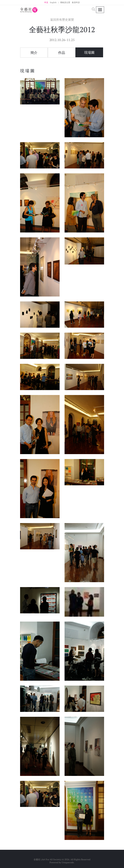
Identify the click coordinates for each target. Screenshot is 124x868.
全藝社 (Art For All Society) (48, 859)
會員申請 (76, 2)
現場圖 (89, 52)
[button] (94, 10)
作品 (62, 53)
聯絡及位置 (65, 2)
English (53, 2)
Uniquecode (68, 862)
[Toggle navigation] (100, 10)
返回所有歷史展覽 (62, 20)
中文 (46, 2)
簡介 (34, 53)
